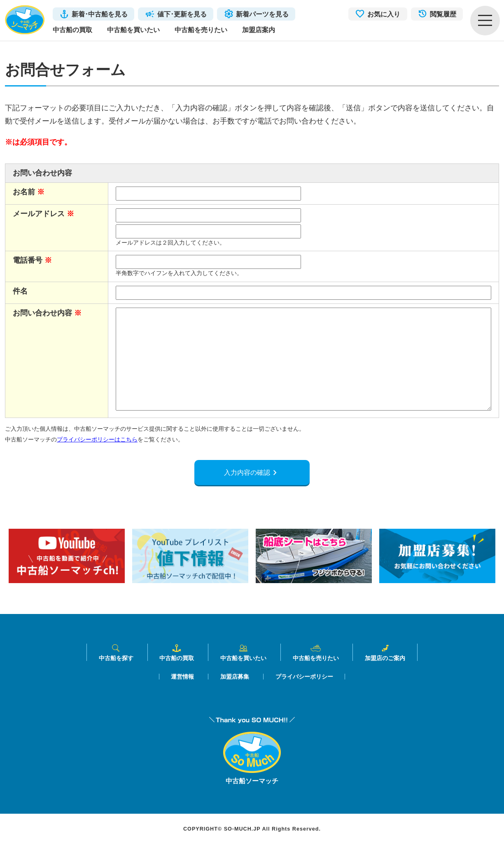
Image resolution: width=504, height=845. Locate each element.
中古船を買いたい (133, 30)
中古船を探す (116, 652)
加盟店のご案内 (385, 652)
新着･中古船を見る (100, 14)
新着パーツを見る (262, 14)
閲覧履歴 (443, 14)
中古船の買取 (72, 30)
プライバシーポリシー (304, 677)
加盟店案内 (259, 30)
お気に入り (384, 14)
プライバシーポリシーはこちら (97, 439)
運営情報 (182, 677)
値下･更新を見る (182, 14)
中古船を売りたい (201, 30)
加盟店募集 (235, 677)
